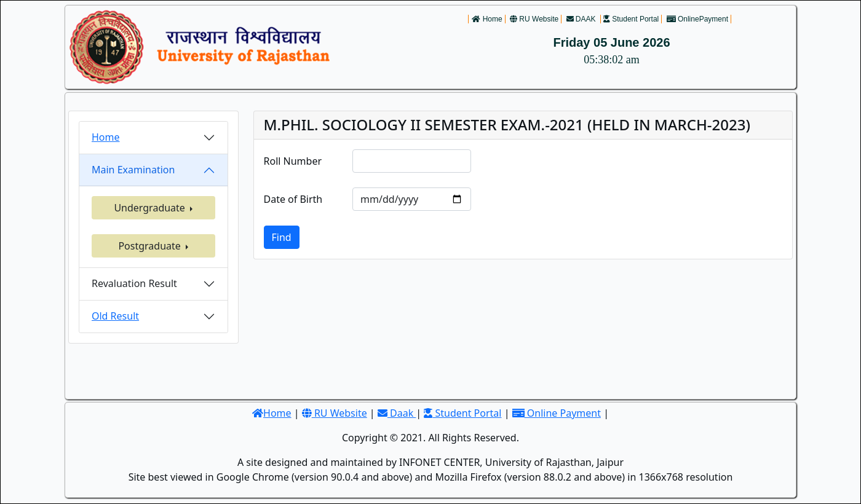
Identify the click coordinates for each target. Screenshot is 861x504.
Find (282, 237)
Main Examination (133, 170)
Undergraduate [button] (151, 208)
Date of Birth (293, 199)
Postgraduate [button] (151, 246)
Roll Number (293, 161)
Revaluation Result (134, 283)
